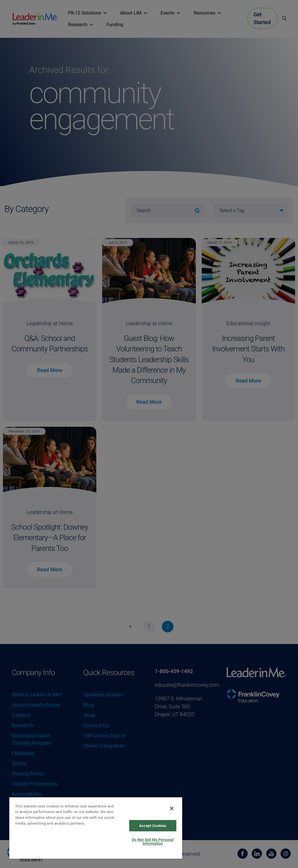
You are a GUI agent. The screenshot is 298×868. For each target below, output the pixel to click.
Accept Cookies (153, 826)
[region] (96, 828)
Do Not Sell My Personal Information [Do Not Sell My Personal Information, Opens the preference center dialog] (153, 842)
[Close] (172, 808)
